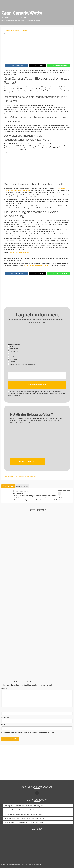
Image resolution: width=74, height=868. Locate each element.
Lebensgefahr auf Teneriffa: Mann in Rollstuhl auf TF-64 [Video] (24, 806)
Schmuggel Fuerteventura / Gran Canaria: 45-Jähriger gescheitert (25, 818)
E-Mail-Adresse (6, 717)
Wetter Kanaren (33, 477)
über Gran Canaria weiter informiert (19, 252)
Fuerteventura (13, 351)
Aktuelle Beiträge (22, 486)
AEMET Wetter (20, 477)
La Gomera (12, 359)
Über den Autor (8, 486)
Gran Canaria (13, 349)
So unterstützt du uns (36, 865)
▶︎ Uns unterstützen (27, 461)
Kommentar (5, 688)
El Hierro (11, 362)
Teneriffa (11, 346)
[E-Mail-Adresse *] (37, 375)
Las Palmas (26, 477)
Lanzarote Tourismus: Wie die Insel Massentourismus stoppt (23, 814)
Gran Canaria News (9, 477)
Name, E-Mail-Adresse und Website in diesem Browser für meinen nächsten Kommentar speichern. (29, 732)
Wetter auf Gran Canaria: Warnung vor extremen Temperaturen (24, 822)
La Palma (12, 356)
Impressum (18, 865)
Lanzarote (12, 354)
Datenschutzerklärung (26, 865)
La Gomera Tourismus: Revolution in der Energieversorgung (23, 810)
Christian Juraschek (21, 491)
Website (4, 725)
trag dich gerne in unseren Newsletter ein (36, 265)
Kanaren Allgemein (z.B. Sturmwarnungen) (22, 364)
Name (3, 710)
